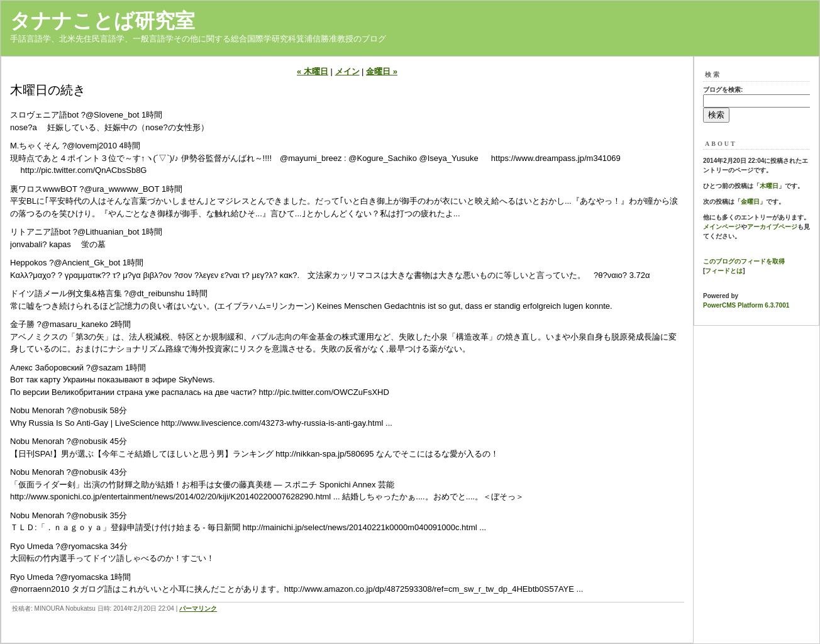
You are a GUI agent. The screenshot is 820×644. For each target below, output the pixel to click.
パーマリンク (198, 608)
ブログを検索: (723, 90)
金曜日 (750, 202)
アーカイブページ (772, 227)
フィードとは (724, 271)
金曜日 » (382, 71)
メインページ (722, 227)
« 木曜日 (313, 71)
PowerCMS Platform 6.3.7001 (746, 305)
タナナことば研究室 (102, 21)
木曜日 (769, 186)
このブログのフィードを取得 (744, 261)
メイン (347, 71)
